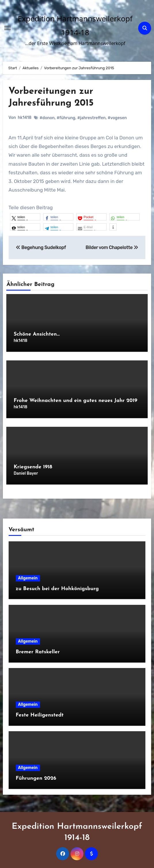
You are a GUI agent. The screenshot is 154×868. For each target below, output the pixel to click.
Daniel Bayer (26, 473)
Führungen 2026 (36, 778)
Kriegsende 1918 (33, 467)
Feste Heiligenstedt (40, 715)
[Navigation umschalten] (7, 28)
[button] (25, 217)
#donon (47, 118)
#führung (66, 118)
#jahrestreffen (91, 118)
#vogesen (117, 118)
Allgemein (28, 578)
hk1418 (25, 118)
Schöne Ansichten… (37, 334)
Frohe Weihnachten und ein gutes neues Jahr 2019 (75, 401)
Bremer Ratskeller (38, 652)
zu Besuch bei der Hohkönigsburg (57, 589)
